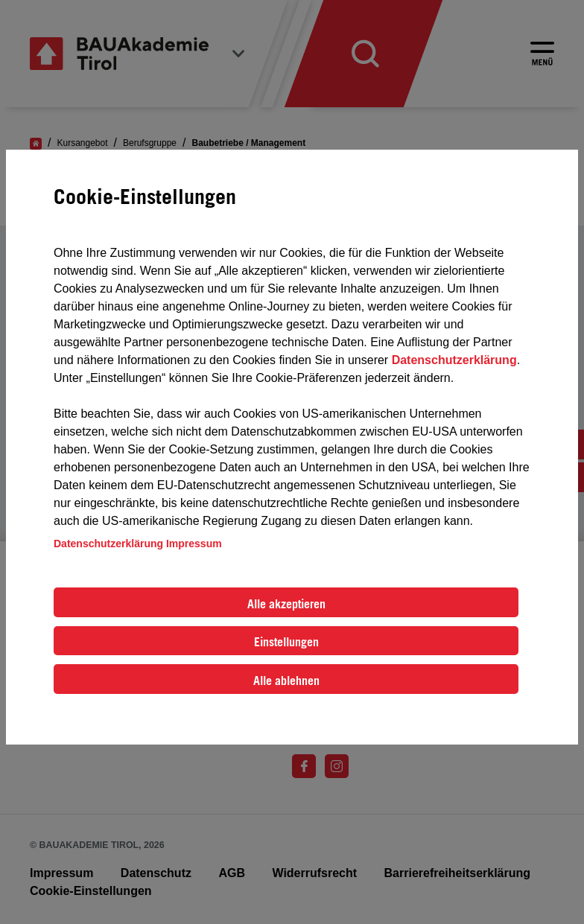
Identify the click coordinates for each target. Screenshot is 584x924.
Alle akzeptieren (286, 604)
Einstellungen (286, 642)
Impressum (194, 544)
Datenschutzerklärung (454, 360)
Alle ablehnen (286, 681)
